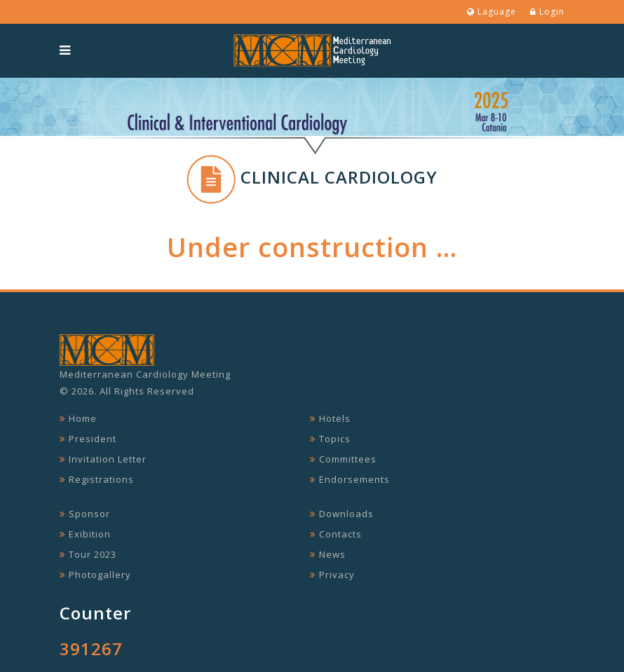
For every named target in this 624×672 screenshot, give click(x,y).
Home (83, 418)
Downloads (346, 514)
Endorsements (354, 479)
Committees (348, 459)
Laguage (491, 12)
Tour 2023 (93, 554)
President (93, 439)
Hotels (335, 418)
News (332, 554)
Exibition (90, 534)
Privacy (337, 575)
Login (547, 12)
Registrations (101, 479)
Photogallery (100, 575)
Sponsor (89, 514)
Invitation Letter (108, 459)
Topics (335, 439)
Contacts (340, 534)
